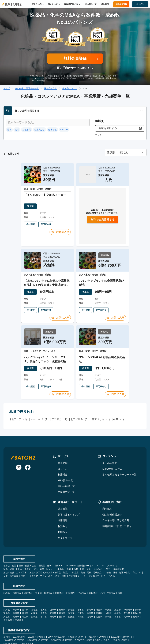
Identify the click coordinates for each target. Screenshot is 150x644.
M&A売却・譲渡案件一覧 (27, 88)
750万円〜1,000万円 (98, 612)
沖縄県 (18, 595)
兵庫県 (118, 588)
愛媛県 (71, 592)
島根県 (16, 592)
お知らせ (63, 501)
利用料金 (63, 450)
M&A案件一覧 (91, 4)
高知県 (81, 592)
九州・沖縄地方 (108, 568)
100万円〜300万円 (36, 612)
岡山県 (25, 592)
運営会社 (63, 484)
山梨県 (34, 588)
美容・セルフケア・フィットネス (37, 551)
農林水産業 (119, 544)
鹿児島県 (8, 595)
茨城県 (71, 585)
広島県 (34, 592)
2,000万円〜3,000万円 (14, 615)
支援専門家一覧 (66, 467)
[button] (126, 128)
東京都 (118, 585)
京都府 (99, 588)
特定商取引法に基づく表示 (117, 501)
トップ (7, 88)
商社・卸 (137, 548)
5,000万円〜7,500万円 (62, 615)
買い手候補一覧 (66, 461)
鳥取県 (7, 592)
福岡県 (90, 592)
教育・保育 (61, 551)
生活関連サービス (77, 551)
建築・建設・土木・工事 (15, 548)
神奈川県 (128, 585)
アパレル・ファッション (108, 541)
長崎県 (108, 592)
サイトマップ (65, 513)
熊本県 (118, 592)
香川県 (62, 592)
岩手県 (25, 585)
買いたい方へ (54, 4)
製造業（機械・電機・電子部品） (88, 548)
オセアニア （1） (19, 394)
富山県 (7, 588)
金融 (69, 544)
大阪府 (108, 588)
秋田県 (44, 585)
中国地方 (82, 568)
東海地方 (59, 568)
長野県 (44, 588)
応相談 (7, 612)
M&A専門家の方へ (72, 4)
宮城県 (34, 585)
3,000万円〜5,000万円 (38, 615)
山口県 (44, 592)
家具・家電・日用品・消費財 (17, 544)
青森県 (16, 585)
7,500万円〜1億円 (84, 615)
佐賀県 (99, 592)
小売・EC (59, 541)
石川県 (16, 588)
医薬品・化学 (51, 88)
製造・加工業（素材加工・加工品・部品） (49, 548)
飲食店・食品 (10, 541)
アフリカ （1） (60, 394)
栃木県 (81, 585)
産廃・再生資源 (11, 551)
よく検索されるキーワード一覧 (119, 450)
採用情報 (63, 495)
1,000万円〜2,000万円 (121, 612)
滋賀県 (90, 588)
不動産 (61, 544)
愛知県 (71, 588)
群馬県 (90, 585)
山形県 (53, 585)
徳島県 (53, 592)
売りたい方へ (38, 4)
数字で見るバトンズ (69, 489)
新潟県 (138, 585)
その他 (111, 551)
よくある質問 (110, 438)
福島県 (62, 585)
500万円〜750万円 (77, 612)
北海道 (7, 568)
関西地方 (71, 568)
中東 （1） (119, 394)
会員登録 (63, 438)
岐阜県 (53, 588)
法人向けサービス (97, 551)
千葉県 (108, 585)
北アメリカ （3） (80, 394)
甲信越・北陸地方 (44, 568)
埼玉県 (99, 585)
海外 (120, 568)
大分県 (127, 592)
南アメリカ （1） (102, 394)
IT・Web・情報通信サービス (80, 541)
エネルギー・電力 (102, 544)
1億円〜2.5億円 (102, 615)
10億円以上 (26, 619)
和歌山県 (137, 588)
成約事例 (105, 4)
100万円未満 (19, 612)
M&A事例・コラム (112, 444)
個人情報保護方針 (112, 489)
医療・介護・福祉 (27, 541)
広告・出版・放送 (82, 544)
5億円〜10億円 (10, 619)
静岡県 (62, 588)
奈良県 (127, 588)
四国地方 (93, 568)
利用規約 (107, 484)
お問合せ (63, 507)
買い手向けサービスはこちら (75, 68)
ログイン (63, 444)
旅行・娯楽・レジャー (44, 544)
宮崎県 (136, 592)
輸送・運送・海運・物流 (118, 548)
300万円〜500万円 (57, 612)
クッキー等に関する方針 (116, 495)
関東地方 (28, 568)
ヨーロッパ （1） (40, 394)
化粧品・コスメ (70, 88)
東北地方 (17, 568)
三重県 (81, 588)
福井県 (25, 588)
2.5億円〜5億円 (120, 615)
